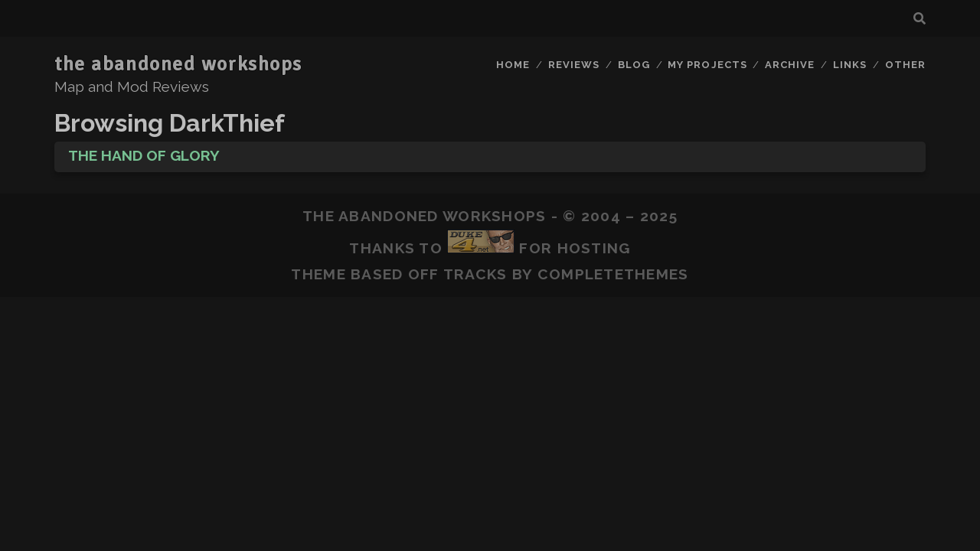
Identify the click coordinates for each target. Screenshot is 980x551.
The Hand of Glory (144, 155)
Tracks (475, 274)
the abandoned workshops (178, 64)
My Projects (707, 65)
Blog (634, 65)
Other (905, 65)
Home (513, 65)
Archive (790, 65)
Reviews (574, 65)
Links (850, 65)
